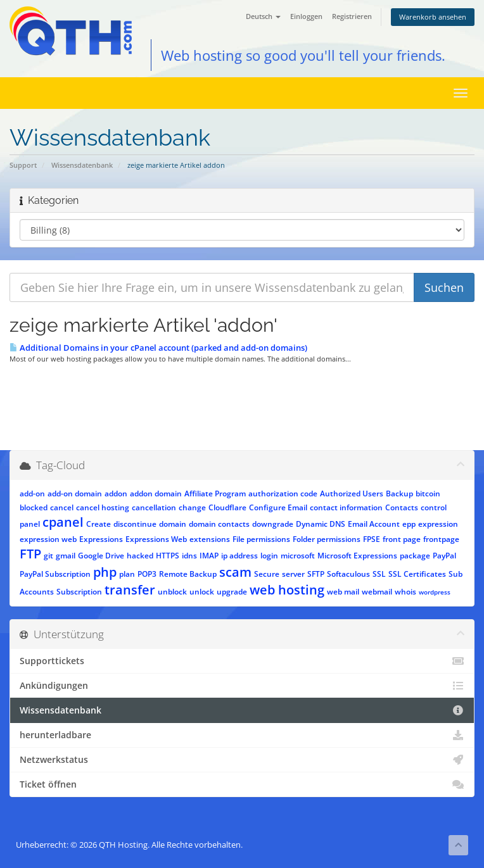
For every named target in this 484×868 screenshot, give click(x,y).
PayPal (444, 556)
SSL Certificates (417, 574)
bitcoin (428, 494)
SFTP (316, 574)
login (269, 556)
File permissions (261, 539)
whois (405, 592)
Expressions (101, 539)
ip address (239, 556)
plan (127, 574)
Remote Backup (188, 574)
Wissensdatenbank (82, 165)
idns (189, 556)
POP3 (147, 574)
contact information (346, 507)
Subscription (79, 592)
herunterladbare (242, 735)
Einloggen (306, 16)
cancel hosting (103, 507)
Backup (399, 494)
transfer (130, 590)
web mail (343, 592)
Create (99, 524)
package (415, 556)
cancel (62, 507)
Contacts (402, 507)
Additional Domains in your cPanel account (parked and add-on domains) (158, 348)
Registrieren (352, 16)
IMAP (209, 556)
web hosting (287, 590)
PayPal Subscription (55, 574)
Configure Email (278, 507)
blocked (34, 507)
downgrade (273, 524)
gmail (66, 556)
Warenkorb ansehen (433, 17)
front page (402, 539)
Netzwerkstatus (242, 760)
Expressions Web (156, 539)
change (192, 507)
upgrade (232, 592)
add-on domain (75, 494)
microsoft (298, 556)
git (48, 556)
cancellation (154, 507)
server (293, 574)
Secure (267, 574)
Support (23, 165)
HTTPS (168, 556)
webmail (377, 592)
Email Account (374, 524)
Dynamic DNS (321, 524)
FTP (30, 554)
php (105, 572)
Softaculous (348, 574)
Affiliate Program (215, 494)
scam (235, 572)
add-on (32, 494)
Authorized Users (352, 494)
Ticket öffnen (242, 784)
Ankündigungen (242, 686)
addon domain (156, 494)
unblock (172, 592)
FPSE (372, 539)
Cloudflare (227, 507)
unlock (202, 592)
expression (438, 524)
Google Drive (101, 556)
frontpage (441, 539)
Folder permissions (327, 539)
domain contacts (219, 524)
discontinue (135, 524)
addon (116, 494)
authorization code (283, 494)
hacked (140, 556)
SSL (379, 574)
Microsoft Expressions (357, 556)
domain (173, 524)
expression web (48, 539)
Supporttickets (242, 661)
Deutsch (263, 16)
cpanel (63, 522)
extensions (210, 539)
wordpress (435, 592)
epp (409, 524)
